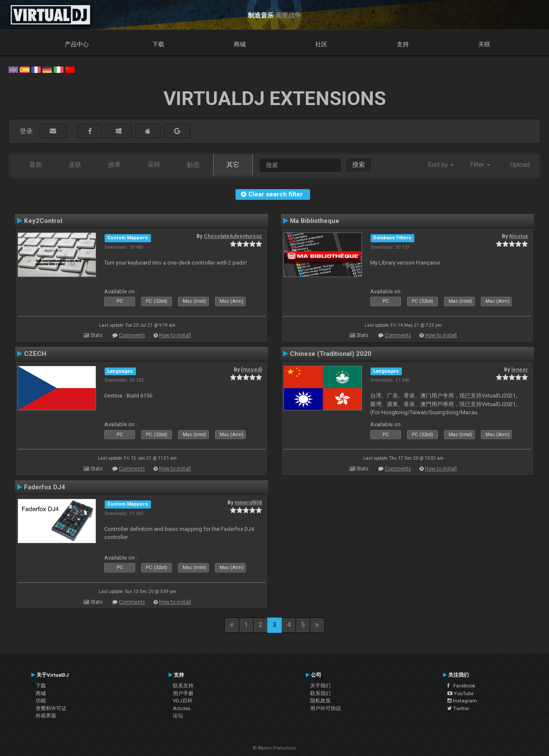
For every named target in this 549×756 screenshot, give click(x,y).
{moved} (252, 370)
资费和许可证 (51, 708)
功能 (41, 701)
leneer (520, 370)
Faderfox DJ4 (45, 487)
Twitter (458, 708)
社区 (321, 44)
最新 (36, 165)
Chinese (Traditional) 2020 (331, 354)
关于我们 (320, 686)
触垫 (193, 165)
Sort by (441, 165)
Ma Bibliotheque (315, 221)
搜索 (359, 165)
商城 (240, 44)
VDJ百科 (183, 701)
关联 (484, 44)
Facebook (461, 686)
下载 (158, 44)
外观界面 (46, 716)
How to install (175, 335)
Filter (480, 165)
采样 (154, 165)
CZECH (35, 354)
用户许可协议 (326, 708)
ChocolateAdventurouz (233, 236)
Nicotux (519, 236)
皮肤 (75, 165)
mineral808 (248, 503)
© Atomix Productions (275, 748)
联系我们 (320, 693)
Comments (132, 335)
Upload (520, 165)
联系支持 (183, 686)
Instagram (462, 701)
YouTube (460, 693)
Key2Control (43, 221)
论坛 (178, 716)
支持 (403, 44)
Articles (182, 708)
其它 (233, 165)
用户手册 (183, 693)
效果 (115, 165)
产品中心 (77, 44)
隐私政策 (320, 701)
